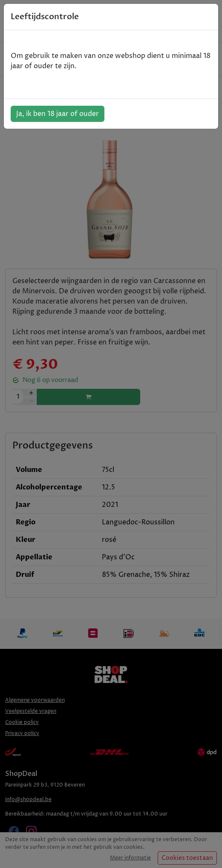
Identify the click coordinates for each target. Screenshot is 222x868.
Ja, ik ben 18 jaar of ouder (58, 114)
